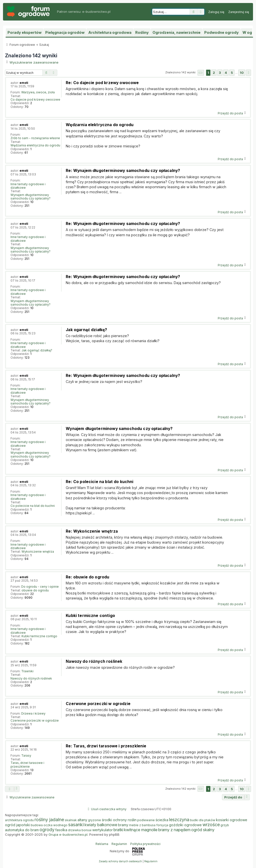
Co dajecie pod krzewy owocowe (35, 100)
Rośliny (142, 32)
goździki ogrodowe (185, 825)
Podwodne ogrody (221, 32)
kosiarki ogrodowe (232, 820)
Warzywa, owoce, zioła (38, 92)
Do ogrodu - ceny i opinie (40, 587)
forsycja (162, 825)
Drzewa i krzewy (33, 714)
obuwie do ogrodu (35, 590)
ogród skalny (203, 830)
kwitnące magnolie (141, 830)
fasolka (61, 830)
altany (82, 820)
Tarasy (26, 756)
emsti (24, 83)
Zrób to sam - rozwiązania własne (35, 138)
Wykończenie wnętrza (38, 552)
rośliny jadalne (49, 820)
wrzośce (211, 825)
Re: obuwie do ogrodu (87, 577)
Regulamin (119, 844)
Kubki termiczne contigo (39, 636)
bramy (123, 825)
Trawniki (27, 671)
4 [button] (226, 73)
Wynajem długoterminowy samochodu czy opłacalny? (30, 197)
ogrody (47, 830)
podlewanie (146, 820)
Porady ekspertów (24, 32)
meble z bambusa (142, 825)
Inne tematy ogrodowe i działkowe (28, 186)
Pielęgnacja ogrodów (65, 32)
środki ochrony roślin (119, 820)
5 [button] (232, 73)
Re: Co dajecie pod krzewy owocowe (102, 83)
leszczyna (179, 820)
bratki (118, 830)
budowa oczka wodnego (49, 825)
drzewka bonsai (80, 830)
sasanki (76, 825)
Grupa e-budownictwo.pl (68, 834)
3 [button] (220, 73)
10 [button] (242, 73)
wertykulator (102, 830)
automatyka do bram (22, 830)
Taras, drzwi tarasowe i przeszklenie (27, 765)
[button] (201, 73)
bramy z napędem (174, 830)
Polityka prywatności (145, 844)
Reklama (102, 844)
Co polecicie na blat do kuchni (33, 506)
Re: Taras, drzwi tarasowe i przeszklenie (106, 746)
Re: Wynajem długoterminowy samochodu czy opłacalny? (123, 171)
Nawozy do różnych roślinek (31, 679)
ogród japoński (17, 825)
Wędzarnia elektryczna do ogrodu (35, 145)
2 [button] (214, 73)
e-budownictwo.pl (96, 12)
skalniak (71, 820)
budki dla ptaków (203, 820)
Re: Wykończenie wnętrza (92, 531)
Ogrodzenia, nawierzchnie (176, 32)
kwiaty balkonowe (101, 825)
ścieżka (162, 820)
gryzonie (94, 820)
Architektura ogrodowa (110, 32)
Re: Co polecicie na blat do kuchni (99, 482)
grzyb (225, 825)
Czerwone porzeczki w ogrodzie (35, 721)
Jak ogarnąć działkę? (37, 350)
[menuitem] (216, 12)
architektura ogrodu (19, 820)
